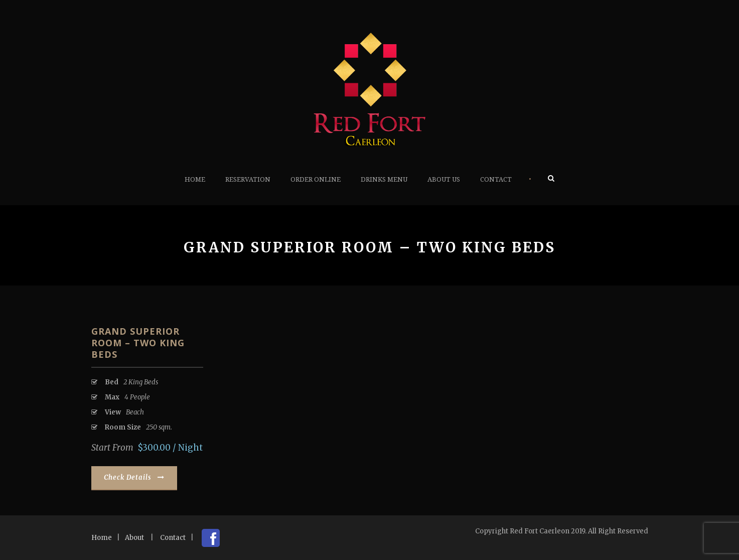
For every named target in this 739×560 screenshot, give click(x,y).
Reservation (248, 179)
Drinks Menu (384, 179)
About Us (444, 179)
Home (195, 179)
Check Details (134, 477)
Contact (496, 179)
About (134, 538)
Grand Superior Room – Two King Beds (138, 343)
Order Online (316, 179)
